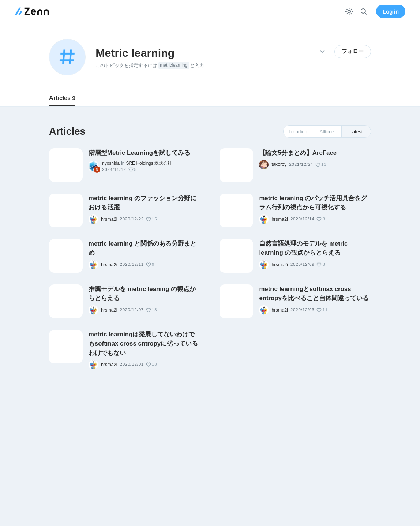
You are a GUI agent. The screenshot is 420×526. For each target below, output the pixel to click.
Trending (298, 132)
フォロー (353, 51)
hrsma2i (109, 219)
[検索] (364, 12)
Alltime (327, 132)
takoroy (279, 164)
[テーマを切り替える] (349, 12)
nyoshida (111, 163)
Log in (391, 12)
